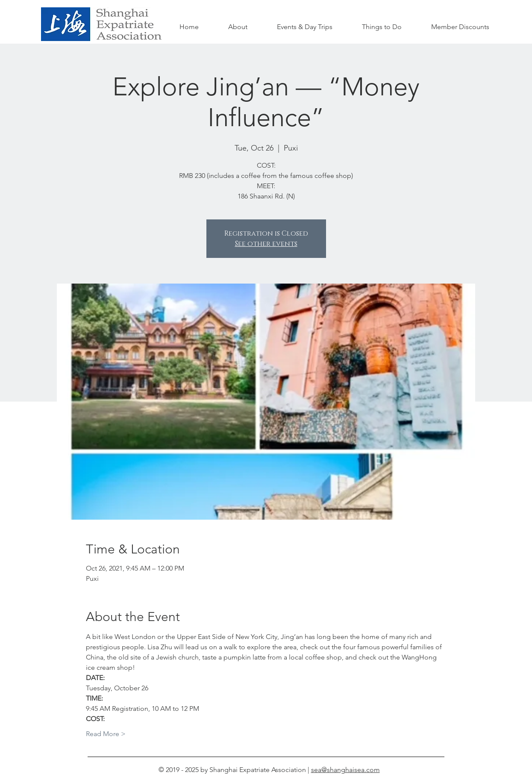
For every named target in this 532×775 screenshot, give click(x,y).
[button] (382, 27)
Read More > (106, 734)
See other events (266, 244)
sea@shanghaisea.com (345, 770)
